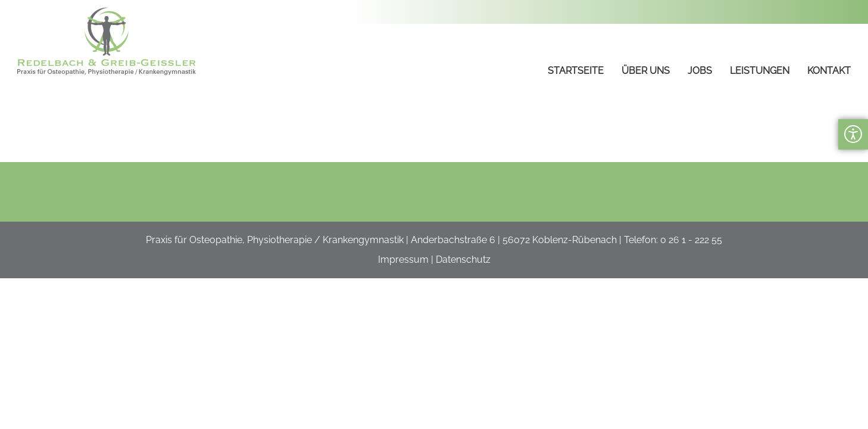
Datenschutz (463, 259)
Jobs (700, 71)
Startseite (576, 71)
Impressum (403, 259)
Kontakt (829, 71)
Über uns (646, 71)
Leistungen (760, 71)
